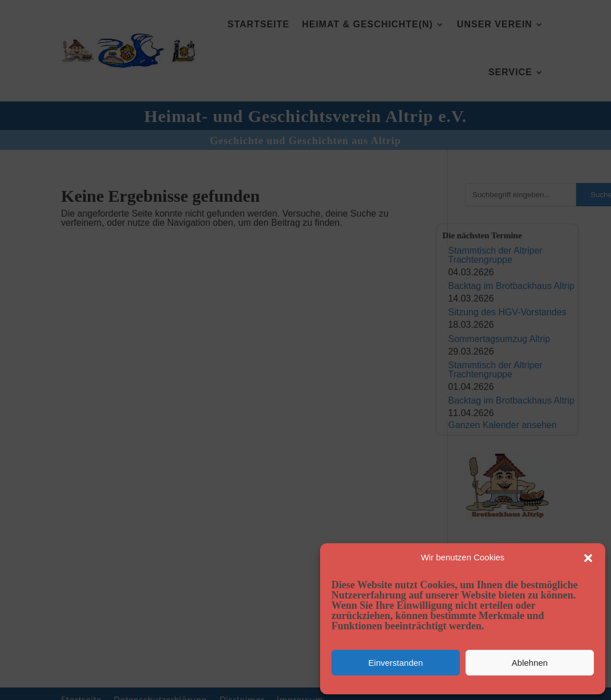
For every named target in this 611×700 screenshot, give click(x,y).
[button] (588, 558)
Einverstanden (396, 663)
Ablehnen (530, 663)
